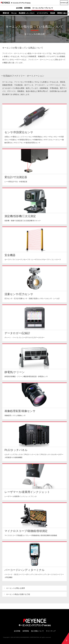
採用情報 (27, 8)
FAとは (14, 13)
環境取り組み (62, 13)
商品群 (53, 13)
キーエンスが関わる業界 (16, 588)
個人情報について (37, 631)
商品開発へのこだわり (27, 13)
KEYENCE (63, 3)
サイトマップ (51, 631)
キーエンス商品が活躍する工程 (18, 594)
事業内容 (6, 13)
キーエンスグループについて (43, 8)
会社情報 (19, 8)
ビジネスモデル (42, 13)
